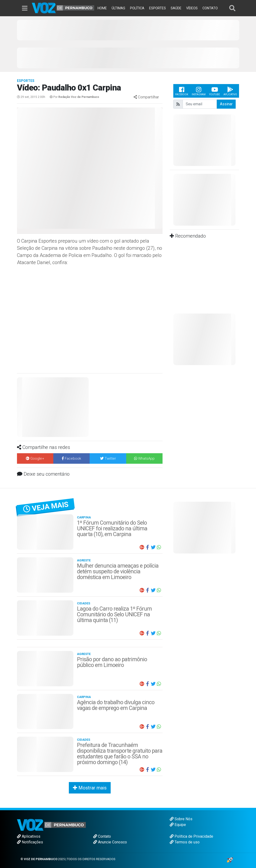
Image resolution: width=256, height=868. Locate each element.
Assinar (226, 104)
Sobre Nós (181, 819)
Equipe (178, 825)
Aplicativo (230, 91)
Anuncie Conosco (110, 842)
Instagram (199, 91)
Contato (102, 836)
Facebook (182, 91)
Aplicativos (29, 836)
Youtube (215, 91)
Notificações (30, 842)
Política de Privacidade (191, 836)
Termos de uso (185, 842)
